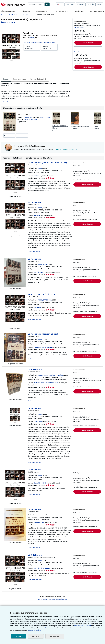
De (32, 47)
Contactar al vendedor (35, 194)
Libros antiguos (42, 11)
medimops (38, 176)
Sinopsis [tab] (6, 79)
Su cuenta (80, 4)
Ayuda (99, 4)
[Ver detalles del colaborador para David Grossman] (8, 22)
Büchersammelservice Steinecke (46, 383)
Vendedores (79, 11)
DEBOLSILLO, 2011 (30, 119)
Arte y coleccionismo (61, 11)
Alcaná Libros (39, 523)
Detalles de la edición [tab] (38, 79)
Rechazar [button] (36, 636)
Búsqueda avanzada (8, 11)
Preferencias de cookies (83, 626)
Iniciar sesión (70, 4)
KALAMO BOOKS (40, 483)
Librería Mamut (39, 272)
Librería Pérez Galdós (42, 568)
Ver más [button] (6, 102)
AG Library (38, 422)
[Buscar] (47, 4)
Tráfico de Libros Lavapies (44, 347)
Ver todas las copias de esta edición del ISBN (39, 42)
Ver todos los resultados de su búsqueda (53, 599)
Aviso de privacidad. (34, 630)
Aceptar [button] (18, 636)
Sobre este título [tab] (19, 79)
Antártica (37, 308)
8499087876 (29, 117)
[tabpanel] (36, 93)
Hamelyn (37, 215)
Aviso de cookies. (51, 628)
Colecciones (26, 11)
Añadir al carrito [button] (88, 43)
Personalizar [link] (55, 636)
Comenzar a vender (97, 11)
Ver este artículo (79, 27)
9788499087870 (46, 117)
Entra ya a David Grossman (67, 149)
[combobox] (36, 4)
